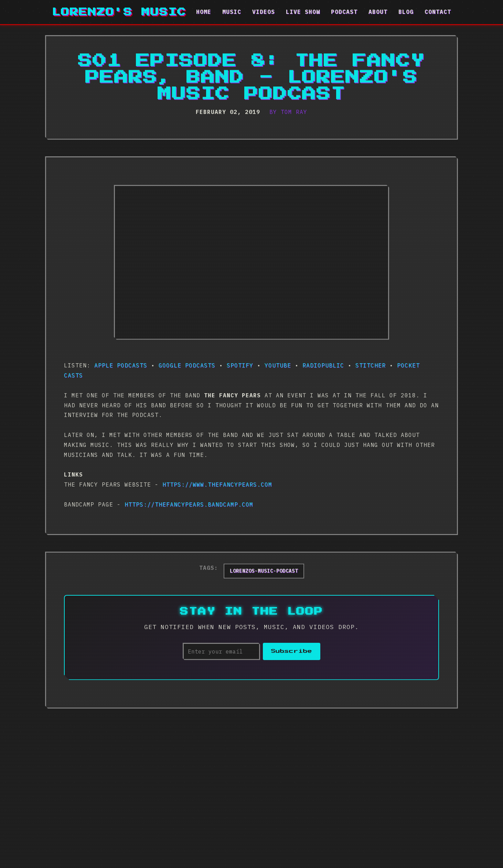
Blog (406, 12)
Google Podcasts (187, 365)
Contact (438, 12)
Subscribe (292, 651)
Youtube (278, 365)
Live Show (303, 12)
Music (232, 12)
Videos (264, 12)
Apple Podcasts (121, 365)
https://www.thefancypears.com (217, 484)
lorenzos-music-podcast (264, 571)
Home (204, 12)
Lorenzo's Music (119, 12)
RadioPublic (323, 365)
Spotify (240, 365)
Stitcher (371, 365)
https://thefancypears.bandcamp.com (189, 504)
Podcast (344, 12)
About (378, 12)
